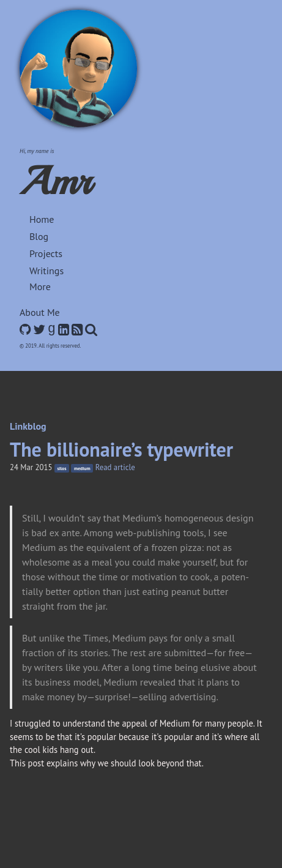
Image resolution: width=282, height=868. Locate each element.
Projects (46, 253)
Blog (39, 236)
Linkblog (28, 426)
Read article (115, 467)
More (40, 286)
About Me (40, 312)
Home (42, 219)
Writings (46, 271)
